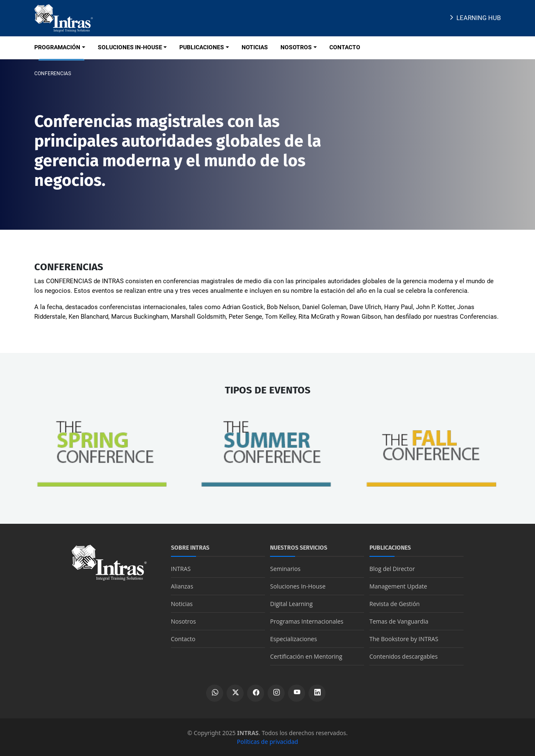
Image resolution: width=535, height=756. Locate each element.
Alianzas (182, 586)
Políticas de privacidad (267, 742)
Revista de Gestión (395, 604)
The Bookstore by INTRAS (404, 639)
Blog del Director (392, 569)
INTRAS (181, 569)
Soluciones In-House (298, 586)
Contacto (183, 639)
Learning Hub (474, 18)
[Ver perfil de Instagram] (276, 693)
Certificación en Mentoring (306, 656)
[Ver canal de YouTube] (297, 693)
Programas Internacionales (307, 621)
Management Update (398, 586)
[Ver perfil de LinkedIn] (317, 693)
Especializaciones (293, 639)
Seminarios (285, 569)
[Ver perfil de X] (235, 693)
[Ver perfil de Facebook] (256, 693)
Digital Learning (291, 604)
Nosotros (183, 621)
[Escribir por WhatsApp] (215, 693)
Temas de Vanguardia (399, 621)
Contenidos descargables (404, 656)
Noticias (182, 604)
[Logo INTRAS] (64, 18)
